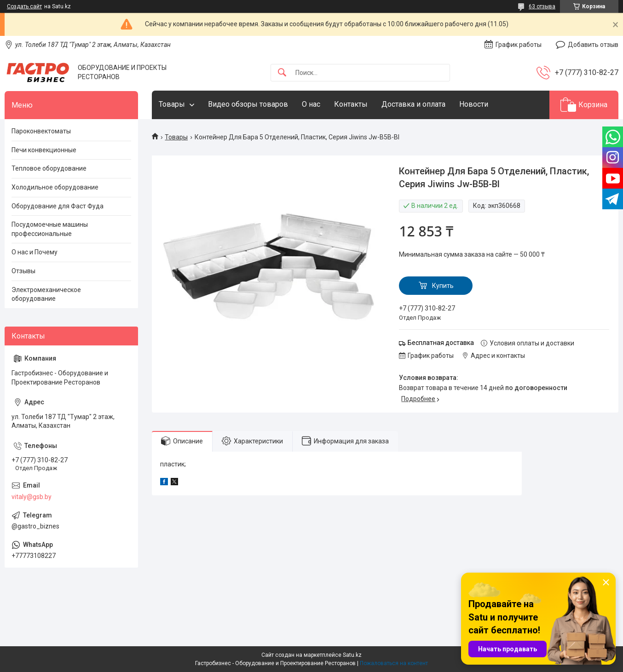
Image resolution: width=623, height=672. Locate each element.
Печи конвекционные (44, 150)
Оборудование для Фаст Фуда (58, 206)
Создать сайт (24, 6)
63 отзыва (542, 6)
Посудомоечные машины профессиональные (50, 229)
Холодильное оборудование (55, 187)
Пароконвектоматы (41, 131)
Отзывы (23, 271)
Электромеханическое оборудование (46, 294)
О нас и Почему (35, 252)
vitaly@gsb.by (32, 497)
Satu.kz (352, 655)
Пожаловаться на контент (394, 663)
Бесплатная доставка (441, 343)
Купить (443, 286)
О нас (311, 104)
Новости (474, 104)
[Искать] (282, 73)
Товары (172, 104)
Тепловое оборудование (49, 168)
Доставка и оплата (413, 104)
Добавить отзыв (593, 45)
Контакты (351, 104)
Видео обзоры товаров (248, 104)
